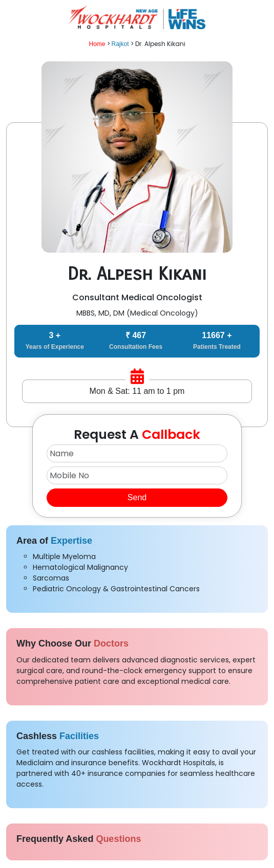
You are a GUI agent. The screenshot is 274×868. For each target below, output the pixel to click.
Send (137, 497)
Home (97, 44)
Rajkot (120, 44)
